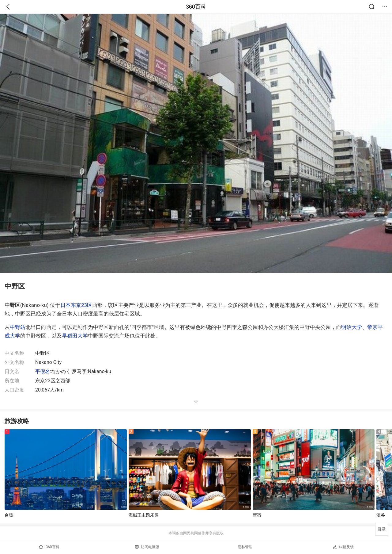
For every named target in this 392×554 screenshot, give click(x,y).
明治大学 (352, 327)
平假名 (43, 371)
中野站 (18, 327)
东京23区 (81, 305)
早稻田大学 (75, 336)
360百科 (196, 7)
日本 (66, 305)
